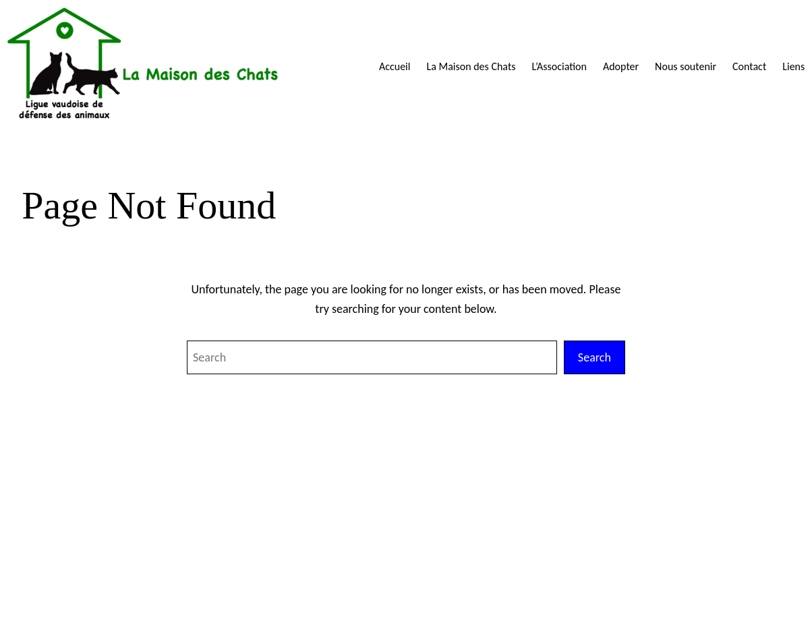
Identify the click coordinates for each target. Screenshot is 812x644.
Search (594, 357)
